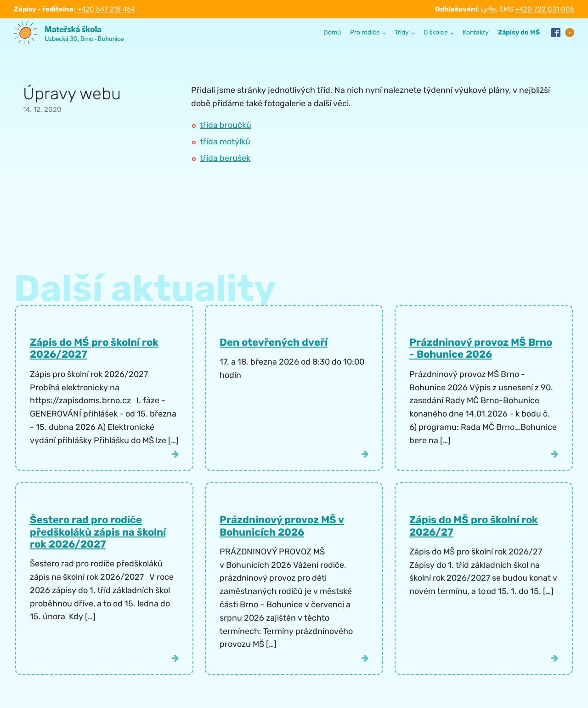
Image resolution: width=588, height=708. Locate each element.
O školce (436, 32)
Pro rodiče (365, 32)
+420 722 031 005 (545, 9)
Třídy (402, 32)
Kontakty (476, 32)
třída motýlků (225, 142)
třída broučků (226, 125)
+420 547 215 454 (106, 9)
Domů (332, 32)
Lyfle (488, 9)
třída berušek (225, 158)
